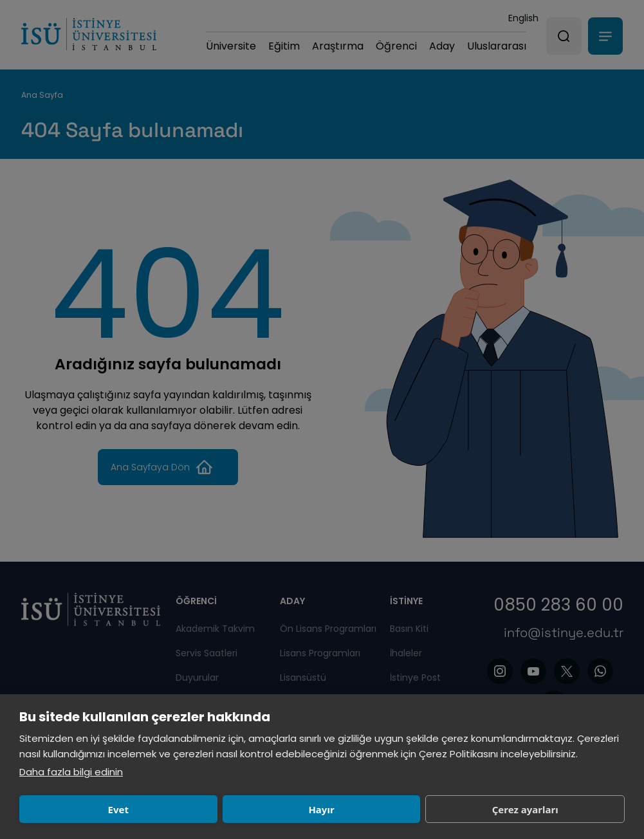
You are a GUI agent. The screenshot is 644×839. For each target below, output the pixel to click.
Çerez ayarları (328, 809)
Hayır (203, 809)
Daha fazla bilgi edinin (71, 772)
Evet (78, 809)
